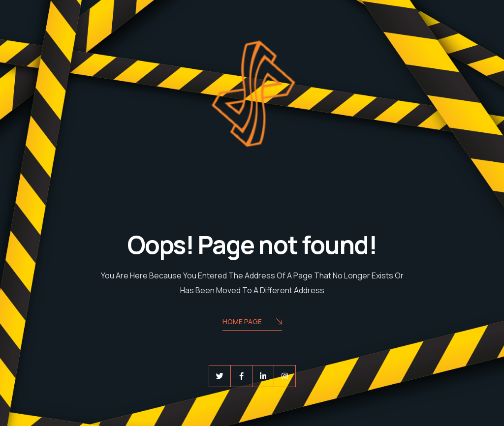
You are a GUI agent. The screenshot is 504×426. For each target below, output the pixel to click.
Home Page (252, 322)
